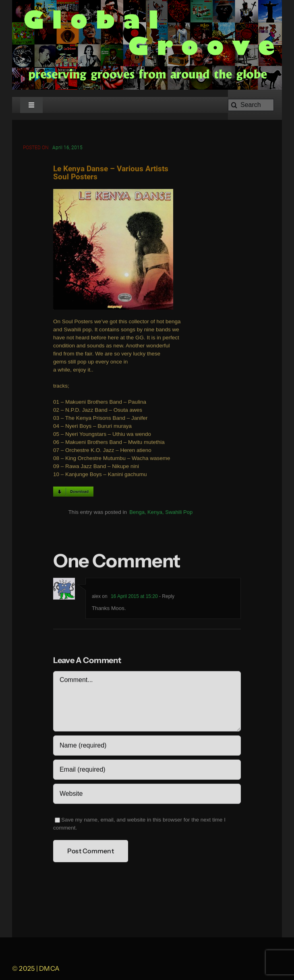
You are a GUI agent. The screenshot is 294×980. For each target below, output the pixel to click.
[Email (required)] (147, 771)
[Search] (251, 105)
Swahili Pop (179, 513)
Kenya (155, 513)
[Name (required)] (147, 747)
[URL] (147, 795)
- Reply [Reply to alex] (166, 598)
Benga (137, 513)
